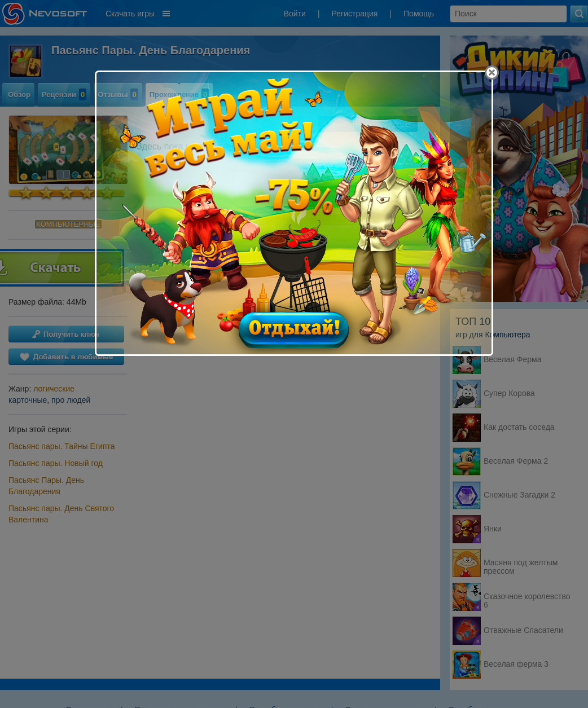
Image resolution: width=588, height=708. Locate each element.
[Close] (492, 72)
